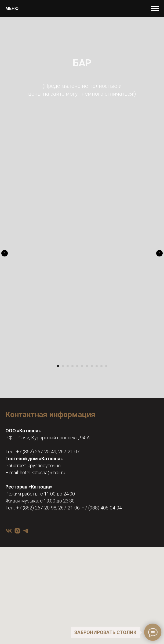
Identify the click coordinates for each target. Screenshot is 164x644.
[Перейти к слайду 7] (87, 366)
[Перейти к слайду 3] (68, 366)
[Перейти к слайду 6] (82, 366)
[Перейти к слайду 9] (97, 366)
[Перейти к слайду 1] (58, 366)
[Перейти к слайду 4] (72, 366)
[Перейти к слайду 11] (106, 366)
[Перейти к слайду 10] (101, 366)
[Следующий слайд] (159, 253)
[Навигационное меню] (155, 9)
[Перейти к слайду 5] (77, 366)
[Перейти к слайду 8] (92, 366)
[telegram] (26, 531)
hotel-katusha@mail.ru (43, 473)
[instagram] (17, 531)
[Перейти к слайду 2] (63, 366)
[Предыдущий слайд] (5, 253)
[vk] (9, 531)
